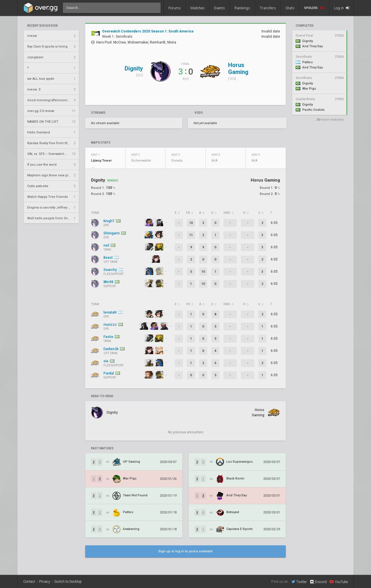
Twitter (299, 582)
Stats (290, 8)
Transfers (268, 8)
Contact (29, 582)
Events (220, 8)
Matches (198, 8)
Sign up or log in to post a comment (185, 551)
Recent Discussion (42, 26)
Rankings (242, 8)
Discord (318, 582)
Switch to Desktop (68, 582)
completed (305, 26)
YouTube (339, 582)
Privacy (45, 582)
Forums (175, 8)
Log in (342, 8)
